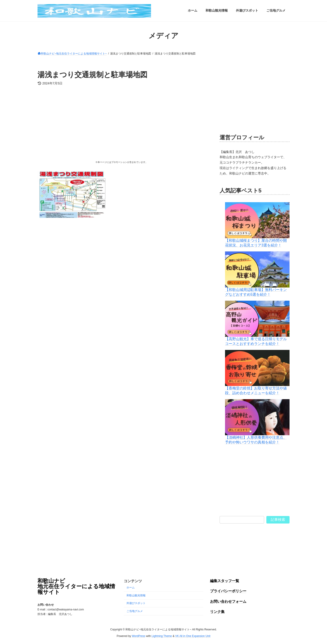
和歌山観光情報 (136, 595)
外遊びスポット (136, 603)
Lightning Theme (162, 636)
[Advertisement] (121, 125)
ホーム (131, 587)
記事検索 (278, 519)
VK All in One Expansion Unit (193, 636)
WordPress (138, 636)
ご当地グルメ (135, 611)
